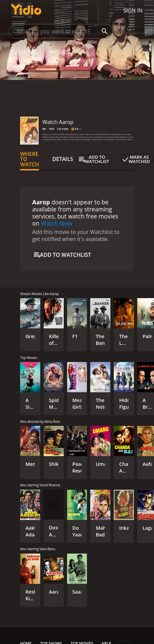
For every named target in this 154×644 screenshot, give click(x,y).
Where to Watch (30, 159)
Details (63, 159)
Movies (60, 52)
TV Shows (24, 52)
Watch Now (57, 223)
